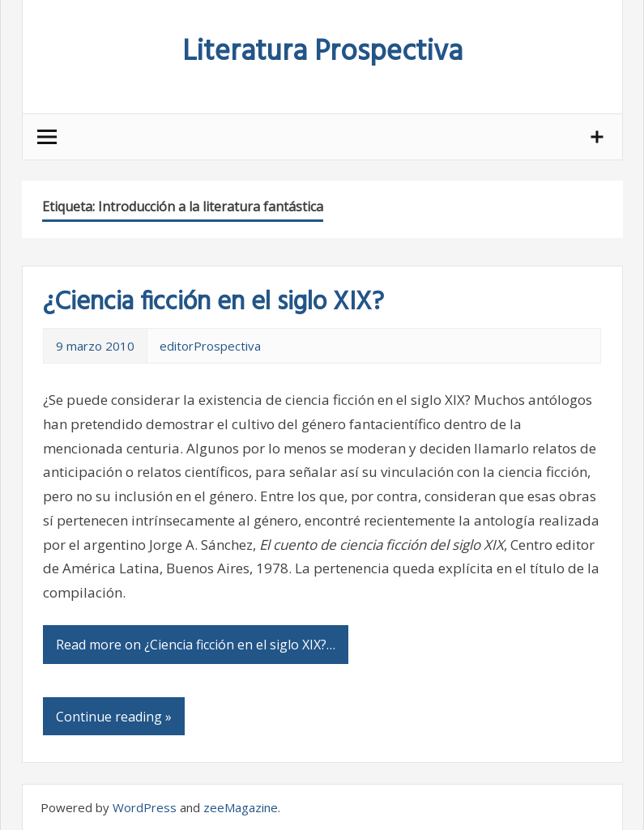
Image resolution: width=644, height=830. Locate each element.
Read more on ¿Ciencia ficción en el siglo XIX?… (196, 645)
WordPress (145, 807)
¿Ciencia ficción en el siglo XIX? (213, 302)
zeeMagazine (241, 807)
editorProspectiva (210, 346)
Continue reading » (114, 717)
